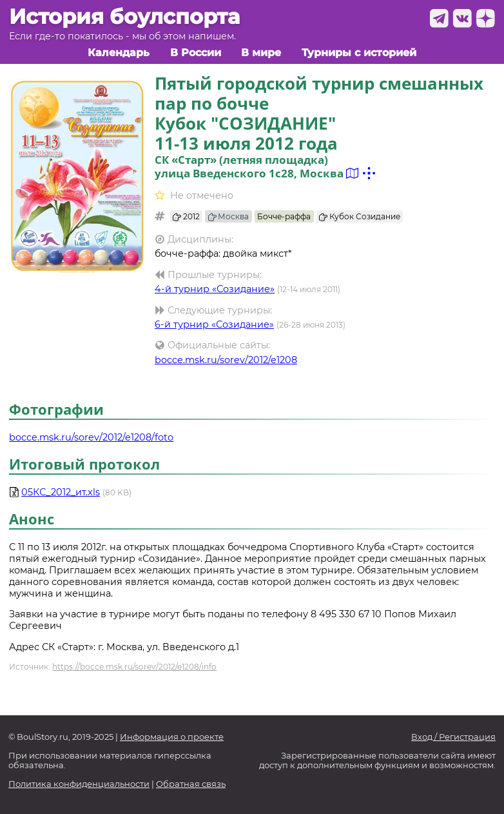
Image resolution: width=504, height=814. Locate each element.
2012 (186, 216)
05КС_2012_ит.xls (61, 492)
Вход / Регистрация (453, 737)
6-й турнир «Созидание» (214, 324)
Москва (229, 216)
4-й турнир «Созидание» (215, 289)
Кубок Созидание (360, 216)
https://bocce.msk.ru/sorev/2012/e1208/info (134, 667)
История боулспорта (124, 17)
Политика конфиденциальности (79, 784)
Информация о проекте (172, 737)
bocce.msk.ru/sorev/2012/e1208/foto (91, 437)
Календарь (119, 53)
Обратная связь (191, 784)
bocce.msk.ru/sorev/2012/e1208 (226, 360)
